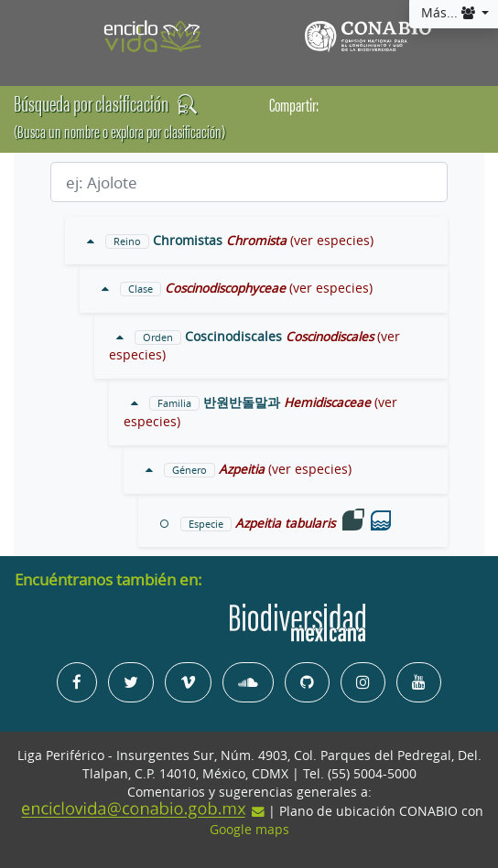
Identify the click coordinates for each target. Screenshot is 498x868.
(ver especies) (332, 241)
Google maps (249, 830)
